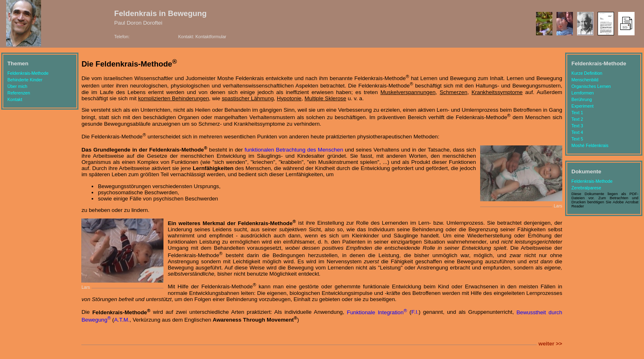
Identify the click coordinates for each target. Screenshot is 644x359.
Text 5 (577, 139)
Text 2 (577, 119)
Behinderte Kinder (25, 80)
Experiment (582, 106)
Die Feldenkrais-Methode (129, 64)
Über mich (17, 86)
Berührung (582, 99)
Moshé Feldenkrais (590, 145)
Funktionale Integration (377, 312)
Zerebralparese (586, 188)
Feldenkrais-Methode (28, 73)
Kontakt (15, 99)
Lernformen (583, 93)
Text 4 (577, 132)
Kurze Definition (587, 73)
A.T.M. (122, 320)
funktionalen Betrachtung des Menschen (294, 150)
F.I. (415, 312)
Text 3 (577, 126)
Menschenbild (585, 80)
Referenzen (19, 93)
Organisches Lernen (591, 86)
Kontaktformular (211, 37)
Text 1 (577, 113)
